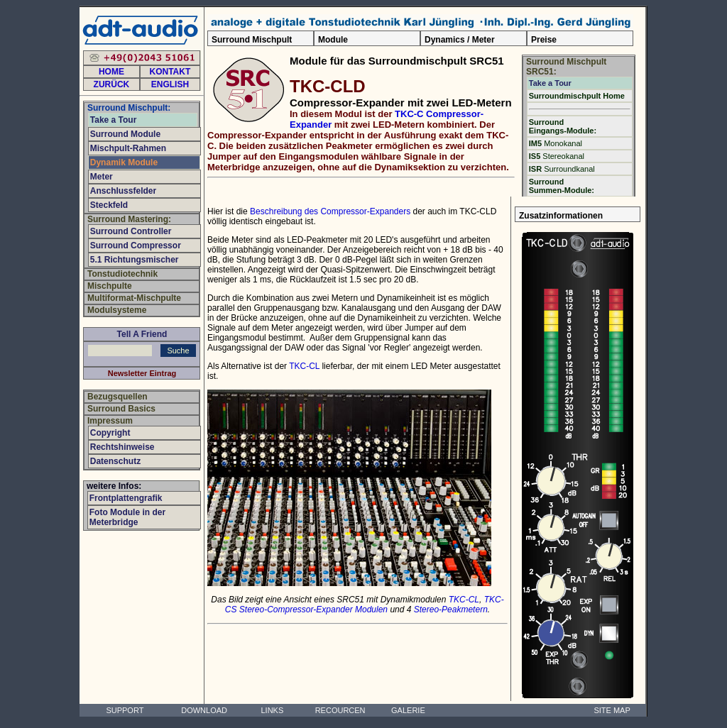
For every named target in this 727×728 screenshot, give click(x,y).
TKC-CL (304, 366)
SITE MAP (612, 710)
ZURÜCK (112, 84)
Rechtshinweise (122, 447)
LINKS (272, 710)
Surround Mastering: (129, 219)
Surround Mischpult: (129, 108)
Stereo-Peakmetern (451, 610)
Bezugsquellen (117, 397)
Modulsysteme (117, 310)
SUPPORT (125, 710)
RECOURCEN (340, 710)
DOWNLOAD (204, 710)
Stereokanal (557, 156)
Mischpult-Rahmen (128, 148)
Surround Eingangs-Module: (563, 126)
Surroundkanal (562, 169)
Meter (102, 177)
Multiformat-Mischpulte (134, 298)
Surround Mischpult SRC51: (566, 67)
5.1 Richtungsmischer (135, 260)
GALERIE (408, 710)
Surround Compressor (136, 246)
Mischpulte (110, 286)
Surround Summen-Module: (562, 186)
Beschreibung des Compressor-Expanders (330, 211)
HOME (111, 72)
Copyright (110, 433)
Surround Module (125, 134)
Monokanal (556, 143)
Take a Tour (550, 83)
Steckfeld (109, 205)
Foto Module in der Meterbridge (127, 517)
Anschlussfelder (123, 191)
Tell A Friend (142, 334)
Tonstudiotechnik (122, 274)
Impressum (110, 421)
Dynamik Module (124, 162)
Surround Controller (131, 231)
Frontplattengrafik (126, 498)
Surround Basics (121, 409)
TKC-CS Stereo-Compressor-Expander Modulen (365, 605)
